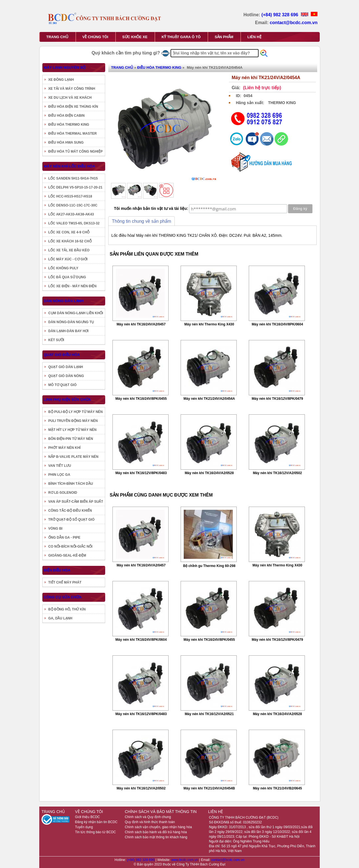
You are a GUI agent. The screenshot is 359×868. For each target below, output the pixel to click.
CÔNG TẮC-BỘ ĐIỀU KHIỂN (70, 511)
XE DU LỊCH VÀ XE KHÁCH (70, 98)
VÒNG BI (55, 529)
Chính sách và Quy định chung (148, 817)
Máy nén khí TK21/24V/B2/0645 (278, 788)
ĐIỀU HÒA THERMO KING (69, 125)
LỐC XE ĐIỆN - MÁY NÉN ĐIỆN (72, 286)
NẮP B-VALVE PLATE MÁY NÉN (73, 457)
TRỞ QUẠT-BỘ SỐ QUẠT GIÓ (71, 520)
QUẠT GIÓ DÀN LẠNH (66, 367)
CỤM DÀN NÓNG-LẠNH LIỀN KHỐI (76, 313)
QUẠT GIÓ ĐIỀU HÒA (62, 355)
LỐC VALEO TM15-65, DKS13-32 (74, 223)
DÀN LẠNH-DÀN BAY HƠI (68, 331)
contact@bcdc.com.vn (294, 23)
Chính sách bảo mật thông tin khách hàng (156, 837)
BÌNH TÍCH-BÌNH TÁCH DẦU (71, 484)
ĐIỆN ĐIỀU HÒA (57, 570)
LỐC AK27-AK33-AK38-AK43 (71, 214)
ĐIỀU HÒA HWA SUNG (66, 143)
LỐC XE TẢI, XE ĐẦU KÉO (69, 250)
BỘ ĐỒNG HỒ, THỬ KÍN (67, 609)
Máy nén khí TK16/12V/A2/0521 (209, 714)
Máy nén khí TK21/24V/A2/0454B (209, 788)
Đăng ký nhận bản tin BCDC (96, 822)
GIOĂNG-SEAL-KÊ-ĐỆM (67, 555)
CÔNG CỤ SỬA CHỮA (63, 597)
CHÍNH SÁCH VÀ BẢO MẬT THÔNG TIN (161, 812)
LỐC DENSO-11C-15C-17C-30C (73, 205)
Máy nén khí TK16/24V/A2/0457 (141, 324)
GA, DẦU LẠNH (60, 618)
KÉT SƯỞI (56, 340)
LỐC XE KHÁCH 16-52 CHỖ (70, 241)
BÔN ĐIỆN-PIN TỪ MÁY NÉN (71, 439)
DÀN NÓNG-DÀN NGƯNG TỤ (71, 322)
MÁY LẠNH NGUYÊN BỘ (65, 67)
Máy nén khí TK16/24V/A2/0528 (209, 473)
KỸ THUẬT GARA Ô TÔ (181, 37)
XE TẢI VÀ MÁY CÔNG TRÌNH (72, 89)
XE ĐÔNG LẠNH (61, 80)
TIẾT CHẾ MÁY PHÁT (65, 582)
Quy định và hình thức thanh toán (150, 822)
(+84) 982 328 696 (280, 15)
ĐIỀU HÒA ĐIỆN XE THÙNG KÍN (73, 107)
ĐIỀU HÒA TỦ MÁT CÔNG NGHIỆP (75, 151)
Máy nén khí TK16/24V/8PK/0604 (278, 324)
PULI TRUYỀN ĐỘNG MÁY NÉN (73, 421)
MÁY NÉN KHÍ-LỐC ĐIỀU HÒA (69, 166)
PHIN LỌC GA (59, 475)
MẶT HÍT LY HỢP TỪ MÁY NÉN (72, 430)
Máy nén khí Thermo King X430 (209, 324)
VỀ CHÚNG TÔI (95, 37)
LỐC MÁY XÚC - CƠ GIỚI (68, 259)
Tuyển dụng (84, 827)
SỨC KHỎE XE (135, 37)
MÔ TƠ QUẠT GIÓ (62, 385)
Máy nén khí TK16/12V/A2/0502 (278, 473)
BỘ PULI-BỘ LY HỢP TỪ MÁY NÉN (75, 412)
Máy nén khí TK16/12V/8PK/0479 (278, 399)
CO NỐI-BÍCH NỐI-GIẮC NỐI (70, 546)
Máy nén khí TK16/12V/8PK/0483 (141, 473)
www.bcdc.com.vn (185, 860)
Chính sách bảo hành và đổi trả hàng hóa (156, 832)
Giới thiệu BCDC (88, 817)
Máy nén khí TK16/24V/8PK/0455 (141, 399)
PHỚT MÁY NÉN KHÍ (64, 448)
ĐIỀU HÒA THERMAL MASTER (73, 134)
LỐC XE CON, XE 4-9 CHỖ (69, 232)
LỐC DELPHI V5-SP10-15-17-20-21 (75, 187)
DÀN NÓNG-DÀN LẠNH (64, 301)
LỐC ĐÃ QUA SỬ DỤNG (67, 277)
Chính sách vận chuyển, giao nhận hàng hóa (158, 827)
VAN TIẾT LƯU (60, 466)
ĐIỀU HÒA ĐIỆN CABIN (66, 116)
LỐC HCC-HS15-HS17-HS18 (70, 196)
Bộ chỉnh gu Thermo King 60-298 (209, 566)
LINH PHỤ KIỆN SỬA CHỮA (67, 400)
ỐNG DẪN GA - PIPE (64, 538)
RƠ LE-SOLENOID (63, 493)
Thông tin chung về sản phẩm (141, 221)
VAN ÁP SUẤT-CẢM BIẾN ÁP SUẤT (76, 502)
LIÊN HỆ (254, 37)
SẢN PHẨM (224, 37)
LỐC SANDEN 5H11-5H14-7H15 (73, 178)
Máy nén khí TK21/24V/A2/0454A (209, 399)
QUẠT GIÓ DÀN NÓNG (66, 376)
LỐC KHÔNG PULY (63, 268)
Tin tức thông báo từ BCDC (96, 832)
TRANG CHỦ (57, 37)
